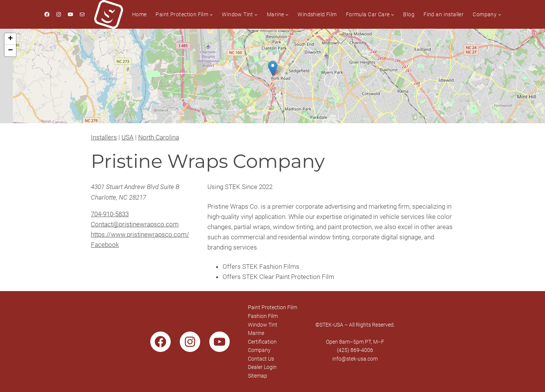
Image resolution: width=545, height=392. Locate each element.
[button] (273, 68)
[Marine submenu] (287, 14)
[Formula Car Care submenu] (392, 14)
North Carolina (159, 137)
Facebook (105, 245)
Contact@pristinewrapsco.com (135, 224)
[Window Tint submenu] (256, 14)
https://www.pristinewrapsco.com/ (140, 234)
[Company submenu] (500, 14)
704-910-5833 (110, 214)
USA (128, 137)
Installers (104, 137)
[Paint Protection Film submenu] (211, 14)
